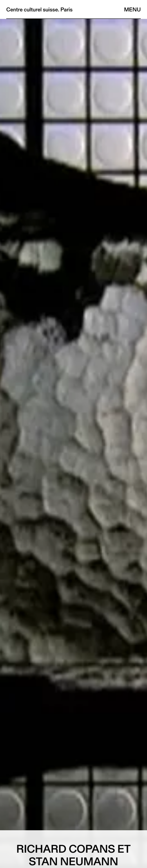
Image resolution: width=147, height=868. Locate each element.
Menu (132, 9)
